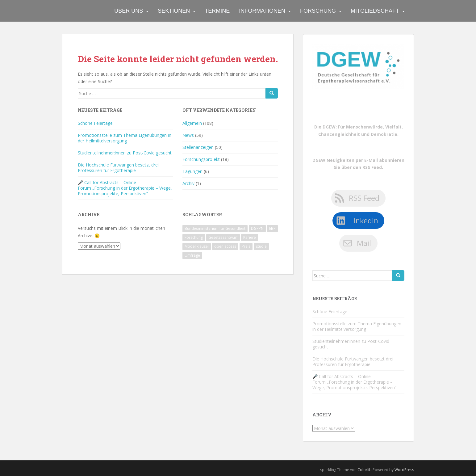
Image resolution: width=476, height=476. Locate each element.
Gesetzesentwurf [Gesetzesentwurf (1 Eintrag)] (223, 237)
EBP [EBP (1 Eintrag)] (272, 228)
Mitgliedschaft (375, 11)
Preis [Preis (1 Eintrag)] (246, 246)
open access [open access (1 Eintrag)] (225, 246)
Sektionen (174, 11)
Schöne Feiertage (95, 123)
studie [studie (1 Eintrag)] (261, 246)
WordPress (404, 470)
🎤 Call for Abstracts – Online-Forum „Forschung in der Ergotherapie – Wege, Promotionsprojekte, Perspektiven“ (125, 188)
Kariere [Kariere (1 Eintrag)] (250, 237)
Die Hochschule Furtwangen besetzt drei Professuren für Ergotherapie (118, 168)
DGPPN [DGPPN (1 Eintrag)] (257, 228)
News (188, 135)
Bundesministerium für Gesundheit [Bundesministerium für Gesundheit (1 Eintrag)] (215, 228)
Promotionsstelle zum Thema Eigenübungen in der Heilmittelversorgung (125, 138)
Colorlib (365, 470)
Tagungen (192, 171)
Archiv (188, 183)
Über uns (129, 11)
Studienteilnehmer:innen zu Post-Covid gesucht (125, 153)
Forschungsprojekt (201, 159)
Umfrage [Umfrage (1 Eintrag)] (192, 255)
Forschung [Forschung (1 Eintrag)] (194, 237)
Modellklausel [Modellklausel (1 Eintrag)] (197, 246)
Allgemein (192, 123)
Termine (217, 11)
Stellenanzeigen (198, 147)
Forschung (318, 11)
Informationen (262, 11)
